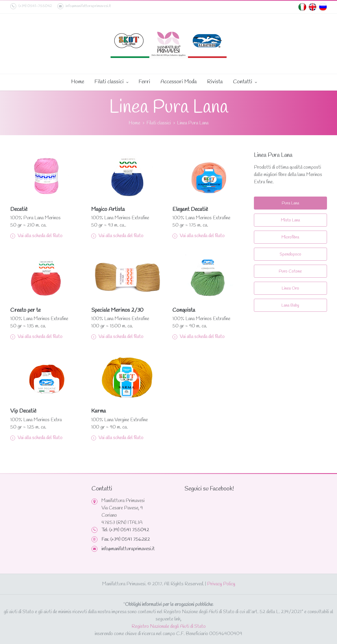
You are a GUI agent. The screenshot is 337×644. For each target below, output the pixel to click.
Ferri (144, 82)
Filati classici (111, 82)
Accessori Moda (179, 82)
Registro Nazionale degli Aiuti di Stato (169, 626)
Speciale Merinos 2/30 (117, 310)
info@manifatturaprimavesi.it (84, 6)
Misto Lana (290, 220)
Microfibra (290, 237)
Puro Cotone (290, 271)
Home (78, 82)
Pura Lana (290, 203)
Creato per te (25, 310)
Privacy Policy (221, 584)
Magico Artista (108, 209)
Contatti (245, 82)
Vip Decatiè (23, 411)
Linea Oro (290, 288)
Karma (99, 411)
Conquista (184, 310)
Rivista (215, 82)
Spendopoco (290, 254)
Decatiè (19, 209)
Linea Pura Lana (193, 123)
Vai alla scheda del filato (36, 236)
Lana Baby (290, 305)
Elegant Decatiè (190, 209)
